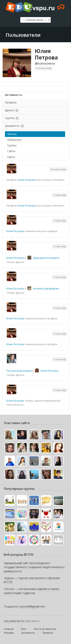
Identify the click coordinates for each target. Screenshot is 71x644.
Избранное (14, 140)
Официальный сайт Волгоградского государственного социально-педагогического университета (34, 567)
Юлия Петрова (46, 54)
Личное (12, 134)
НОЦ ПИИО (10, 621)
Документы (14, 126)
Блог (24, 629)
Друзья (12, 110)
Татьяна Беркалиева (19, 371)
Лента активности (45, 629)
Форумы (9, 633)
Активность (14, 95)
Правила (48, 633)
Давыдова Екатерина (46, 258)
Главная (9, 629)
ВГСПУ (21, 621)
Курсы (11, 157)
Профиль (11, 102)
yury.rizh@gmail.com (32, 606)
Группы (12, 118)
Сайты (11, 151)
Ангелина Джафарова (46, 288)
